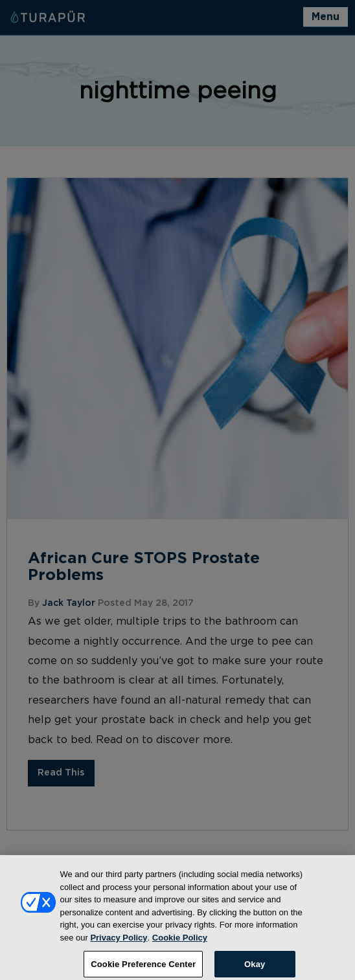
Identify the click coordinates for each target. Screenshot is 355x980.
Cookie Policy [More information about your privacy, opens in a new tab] (180, 943)
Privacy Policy (119, 943)
